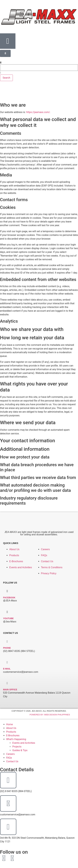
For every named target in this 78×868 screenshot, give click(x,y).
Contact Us (12, 761)
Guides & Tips (20, 750)
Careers (10, 754)
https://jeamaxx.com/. (38, 112)
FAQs (9, 758)
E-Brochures (13, 735)
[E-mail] (7, 662)
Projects (17, 747)
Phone (7, 648)
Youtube (8, 618)
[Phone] (7, 641)
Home (9, 724)
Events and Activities (24, 743)
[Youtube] (7, 612)
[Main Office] (7, 683)
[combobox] (39, 68)
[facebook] (7, 591)
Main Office (10, 690)
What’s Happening (16, 739)
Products (11, 732)
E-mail (7, 669)
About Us (11, 728)
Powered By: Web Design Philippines (50, 715)
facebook (9, 598)
